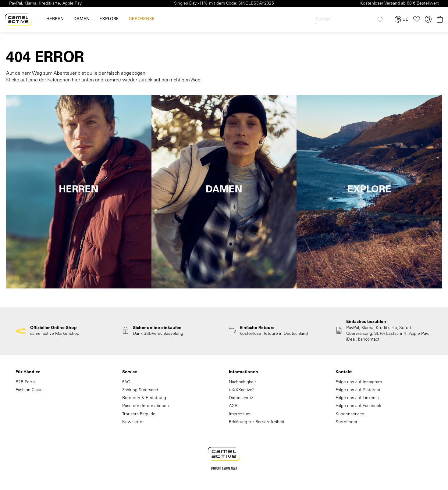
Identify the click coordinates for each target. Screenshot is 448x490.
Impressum (240, 414)
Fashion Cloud (29, 390)
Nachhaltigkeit (242, 382)
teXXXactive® (242, 390)
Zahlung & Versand (140, 390)
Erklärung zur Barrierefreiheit (257, 422)
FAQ (126, 382)
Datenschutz (241, 398)
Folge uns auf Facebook (358, 406)
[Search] (349, 20)
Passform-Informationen (146, 406)
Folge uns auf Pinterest (358, 390)
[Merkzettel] (417, 19)
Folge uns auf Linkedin (357, 398)
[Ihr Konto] (428, 19)
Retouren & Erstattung (144, 398)
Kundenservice (350, 414)
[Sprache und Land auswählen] (402, 20)
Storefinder (347, 422)
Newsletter (133, 422)
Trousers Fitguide (139, 414)
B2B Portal (26, 382)
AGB (233, 406)
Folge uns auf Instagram (359, 382)
